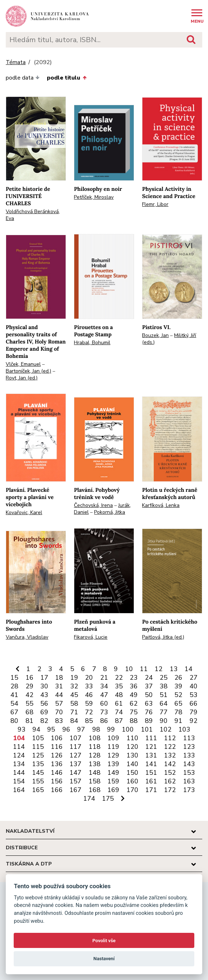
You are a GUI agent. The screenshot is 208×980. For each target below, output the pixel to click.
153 (189, 773)
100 (128, 729)
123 (189, 747)
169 (113, 790)
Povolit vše (104, 941)
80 (14, 721)
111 (151, 738)
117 (76, 747)
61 (119, 703)
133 (189, 755)
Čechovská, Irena (93, 505)
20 (89, 678)
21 (104, 678)
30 (44, 686)
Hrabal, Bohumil (92, 343)
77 (164, 712)
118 (95, 747)
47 (104, 695)
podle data (23, 78)
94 (36, 729)
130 (132, 755)
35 (119, 686)
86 (104, 721)
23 (134, 678)
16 (30, 678)
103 (184, 729)
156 (57, 781)
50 (149, 695)
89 (149, 721)
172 (170, 790)
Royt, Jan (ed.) (22, 378)
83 (59, 721)
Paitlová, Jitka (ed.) (163, 637)
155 (38, 781)
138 (95, 764)
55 (30, 703)
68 (30, 712)
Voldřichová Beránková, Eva (33, 215)
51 (164, 695)
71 (74, 712)
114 (19, 747)
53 (194, 695)
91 (178, 721)
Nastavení (104, 959)
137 (76, 764)
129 (113, 755)
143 (189, 764)
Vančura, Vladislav (27, 637)
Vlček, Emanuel (23, 364)
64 (164, 703)
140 (132, 764)
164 (19, 790)
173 (189, 790)
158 (95, 781)
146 (57, 773)
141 (151, 764)
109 (113, 738)
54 (14, 703)
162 (170, 781)
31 (59, 686)
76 (149, 712)
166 (57, 790)
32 (74, 686)
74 (119, 712)
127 (76, 755)
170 (132, 790)
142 (170, 764)
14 (189, 669)
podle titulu (67, 78)
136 (57, 764)
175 (108, 799)
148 (95, 773)
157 (76, 781)
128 (95, 755)
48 (119, 695)
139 (113, 764)
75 (134, 712)
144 (19, 773)
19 (74, 678)
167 (76, 790)
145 (38, 773)
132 (170, 755)
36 (134, 686)
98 (96, 729)
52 (178, 695)
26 (178, 678)
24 (149, 678)
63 (149, 703)
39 (178, 686)
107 (76, 738)
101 (147, 729)
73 (104, 712)
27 (194, 678)
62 (134, 703)
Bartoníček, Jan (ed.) (28, 371)
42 (30, 695)
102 (166, 729)
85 (89, 721)
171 (151, 790)
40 (194, 686)
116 (57, 747)
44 (59, 695)
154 (19, 781)
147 (76, 773)
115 (38, 747)
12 (159, 669)
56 (44, 703)
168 (95, 790)
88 (134, 721)
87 (119, 721)
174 (89, 799)
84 (74, 721)
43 (44, 695)
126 (57, 755)
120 (132, 747)
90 (164, 721)
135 (38, 764)
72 (89, 712)
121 (151, 747)
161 (151, 781)
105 (38, 738)
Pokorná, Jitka (110, 512)
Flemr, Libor (155, 204)
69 (44, 712)
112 (170, 738)
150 (132, 773)
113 (189, 738)
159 (113, 781)
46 (89, 695)
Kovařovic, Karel (24, 513)
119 (113, 747)
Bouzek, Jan (155, 335)
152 (170, 773)
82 (44, 721)
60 (104, 703)
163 (189, 781)
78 (178, 712)
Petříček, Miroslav (94, 197)
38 (164, 686)
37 (149, 686)
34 (104, 686)
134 (19, 764)
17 (44, 678)
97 (81, 729)
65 (178, 703)
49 (134, 695)
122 (170, 747)
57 (59, 703)
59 (89, 703)
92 (194, 721)
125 (38, 755)
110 (132, 738)
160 (132, 781)
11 (144, 669)
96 (66, 729)
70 (59, 712)
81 (30, 721)
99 (111, 729)
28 (14, 686)
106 (57, 738)
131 (151, 755)
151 (151, 773)
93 (22, 729)
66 (194, 703)
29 (30, 686)
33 (89, 686)
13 (174, 669)
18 (59, 678)
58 (74, 703)
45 (74, 695)
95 (51, 729)
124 (19, 755)
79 (194, 712)
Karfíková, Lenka (161, 505)
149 (113, 773)
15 (14, 678)
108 (95, 738)
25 (164, 678)
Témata (16, 62)
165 (38, 790)
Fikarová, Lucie (91, 637)
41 (14, 695)
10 (129, 669)
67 (14, 712)
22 (119, 678)
